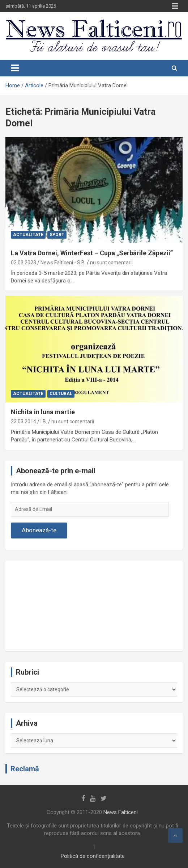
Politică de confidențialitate (93, 856)
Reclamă (25, 769)
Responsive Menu (175, 6)
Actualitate (28, 235)
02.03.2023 (23, 263)
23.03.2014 (23, 422)
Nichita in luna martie (43, 412)
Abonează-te (39, 530)
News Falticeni (121, 812)
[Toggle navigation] (15, 68)
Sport (57, 235)
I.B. (44, 422)
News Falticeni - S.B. (63, 263)
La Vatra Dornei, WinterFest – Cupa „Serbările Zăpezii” (92, 253)
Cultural (61, 394)
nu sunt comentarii (111, 263)
